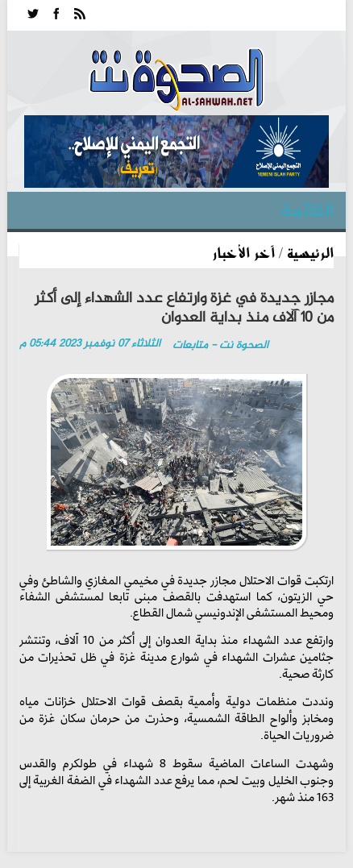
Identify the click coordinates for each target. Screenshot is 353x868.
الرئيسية (310, 252)
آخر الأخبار (243, 252)
